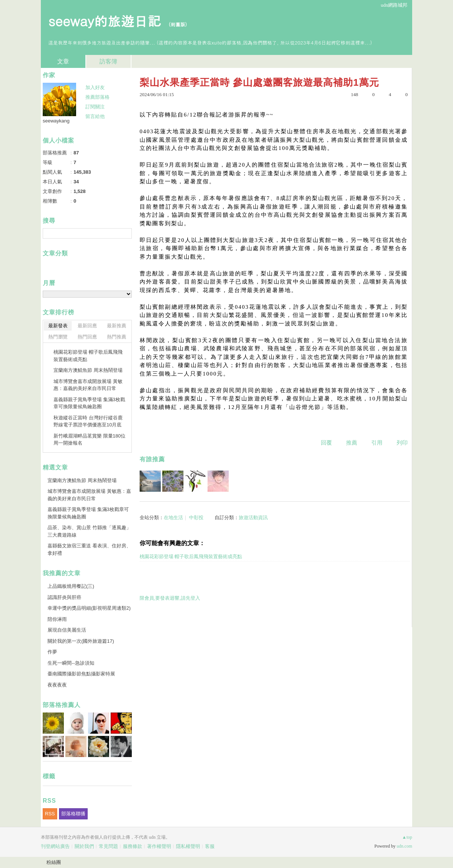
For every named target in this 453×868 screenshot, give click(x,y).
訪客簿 (108, 61)
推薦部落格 (97, 97)
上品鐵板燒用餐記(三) (71, 586)
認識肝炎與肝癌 (64, 597)
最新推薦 (117, 326)
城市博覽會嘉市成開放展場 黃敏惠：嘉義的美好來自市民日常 (88, 385)
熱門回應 (87, 337)
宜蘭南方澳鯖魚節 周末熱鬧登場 (88, 370)
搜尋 (125, 233)
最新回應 (87, 326)
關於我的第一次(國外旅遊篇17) (81, 641)
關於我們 (84, 846)
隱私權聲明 (188, 846)
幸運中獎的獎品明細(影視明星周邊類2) (89, 608)
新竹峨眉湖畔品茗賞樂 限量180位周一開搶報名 (89, 440)
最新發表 (58, 326)
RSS (50, 814)
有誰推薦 (152, 459)
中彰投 (196, 517)
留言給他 (95, 116)
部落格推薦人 (62, 705)
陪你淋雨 (57, 619)
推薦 (352, 443)
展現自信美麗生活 (67, 630)
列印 (402, 443)
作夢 (53, 652)
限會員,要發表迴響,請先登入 (170, 598)
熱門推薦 (117, 337)
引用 (377, 443)
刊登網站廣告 (55, 846)
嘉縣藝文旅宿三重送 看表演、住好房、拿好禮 (89, 549)
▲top (407, 837)
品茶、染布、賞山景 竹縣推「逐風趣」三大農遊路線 (89, 531)
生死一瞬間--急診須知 (71, 663)
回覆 (326, 443)
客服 (210, 846)
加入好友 (95, 87)
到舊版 (178, 24)
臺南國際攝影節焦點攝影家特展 (81, 674)
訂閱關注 (95, 107)
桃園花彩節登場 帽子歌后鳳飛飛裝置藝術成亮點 (191, 556)
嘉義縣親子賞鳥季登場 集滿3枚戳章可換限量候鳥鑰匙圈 (89, 403)
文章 (63, 61)
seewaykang (56, 121)
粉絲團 (54, 862)
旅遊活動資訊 (253, 517)
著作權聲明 (159, 846)
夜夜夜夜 (57, 685)
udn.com (404, 846)
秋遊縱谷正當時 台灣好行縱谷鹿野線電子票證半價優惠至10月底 (88, 421)
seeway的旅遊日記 (105, 21)
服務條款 (133, 846)
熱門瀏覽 (58, 337)
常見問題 (108, 846)
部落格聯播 (73, 814)
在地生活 (173, 517)
